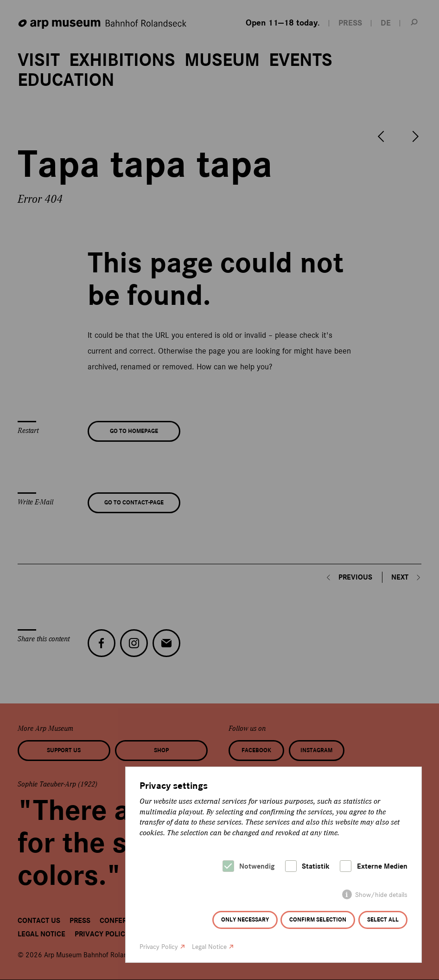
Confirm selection (318, 920)
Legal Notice (209, 947)
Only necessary (245, 920)
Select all (383, 920)
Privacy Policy (159, 947)
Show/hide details (381, 895)
